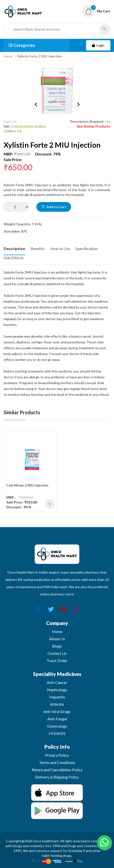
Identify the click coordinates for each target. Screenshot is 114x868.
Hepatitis (57, 697)
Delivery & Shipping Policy (57, 777)
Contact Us (57, 653)
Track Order (57, 661)
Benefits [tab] (38, 248)
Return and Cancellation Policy (57, 770)
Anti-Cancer (57, 682)
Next (78, 105)
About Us (57, 639)
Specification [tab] (87, 248)
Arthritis (57, 704)
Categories (22, 45)
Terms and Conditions (57, 762)
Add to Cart (54, 207)
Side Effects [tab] (14, 258)
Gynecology (57, 726)
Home (8, 56)
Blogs (57, 646)
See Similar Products (94, 126)
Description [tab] (14, 248)
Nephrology (57, 690)
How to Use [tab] (60, 248)
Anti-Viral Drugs (57, 711)
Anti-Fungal (57, 719)
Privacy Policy (57, 755)
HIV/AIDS (57, 733)
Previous (36, 105)
